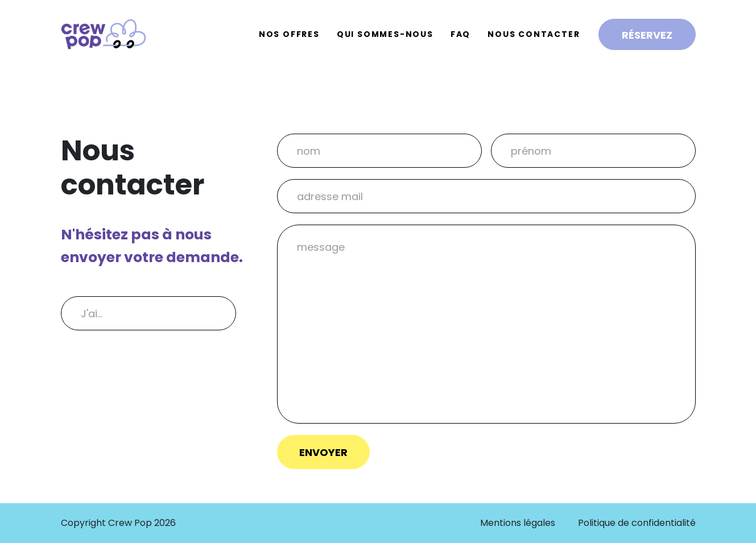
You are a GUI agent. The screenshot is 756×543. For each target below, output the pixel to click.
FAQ (460, 34)
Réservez (647, 35)
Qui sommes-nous (385, 34)
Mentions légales (518, 523)
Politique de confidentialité (637, 523)
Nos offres (289, 34)
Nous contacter (534, 34)
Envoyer (323, 452)
